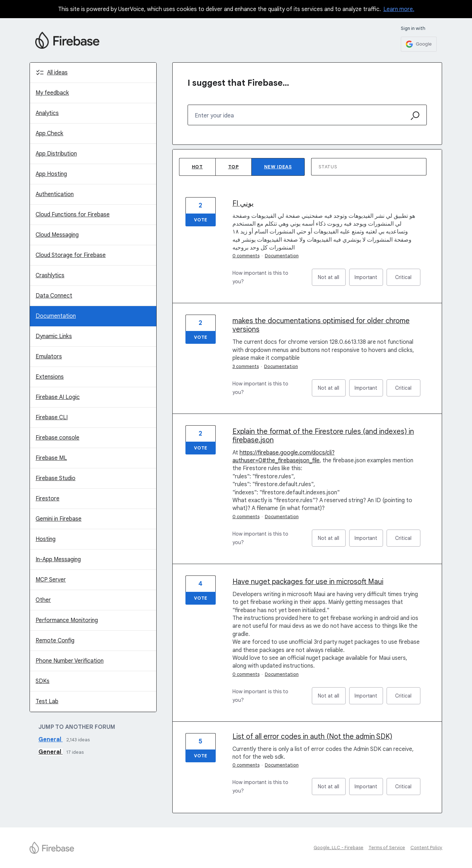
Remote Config (55, 641)
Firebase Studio (56, 478)
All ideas (57, 73)
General (51, 740)
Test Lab (47, 701)
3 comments (246, 366)
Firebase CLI (52, 417)
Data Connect (54, 296)
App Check (49, 133)
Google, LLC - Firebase (339, 848)
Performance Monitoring (67, 620)
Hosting (46, 539)
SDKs (43, 681)
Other (43, 600)
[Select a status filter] (369, 167)
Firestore (48, 499)
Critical (408, 280)
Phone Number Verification (70, 661)
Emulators (49, 357)
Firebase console (57, 438)
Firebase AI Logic (58, 397)
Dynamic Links (54, 336)
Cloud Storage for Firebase (71, 255)
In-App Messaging (58, 559)
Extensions (50, 377)
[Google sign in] (419, 44)
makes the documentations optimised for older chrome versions (321, 325)
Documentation (56, 316)
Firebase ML (51, 458)
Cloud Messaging (57, 235)
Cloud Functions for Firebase (73, 215)
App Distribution (56, 154)
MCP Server (51, 580)
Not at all (332, 280)
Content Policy (426, 848)
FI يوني (243, 203)
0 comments (246, 256)
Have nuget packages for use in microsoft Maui (308, 582)
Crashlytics (50, 275)
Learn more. (399, 9)
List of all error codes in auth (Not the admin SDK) (312, 737)
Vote (201, 220)
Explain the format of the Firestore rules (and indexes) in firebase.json (323, 436)
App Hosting (51, 174)
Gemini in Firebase (59, 519)
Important (369, 280)
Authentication (55, 194)
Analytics (47, 113)
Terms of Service (387, 848)
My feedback (52, 93)
